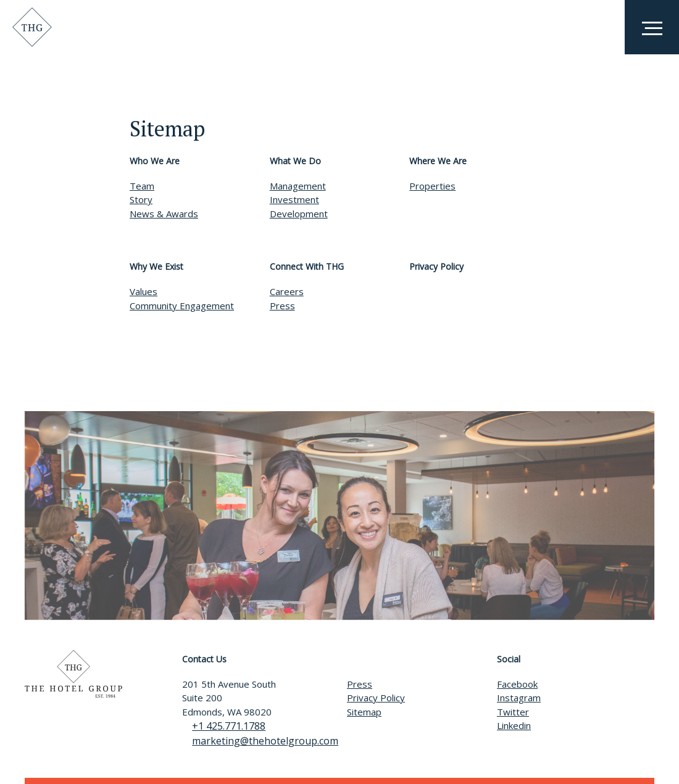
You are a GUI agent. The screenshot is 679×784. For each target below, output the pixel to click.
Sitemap (364, 712)
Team (142, 186)
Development (299, 214)
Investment (294, 199)
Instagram (519, 698)
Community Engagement (182, 306)
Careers (287, 291)
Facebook (517, 684)
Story (141, 199)
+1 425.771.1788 (219, 726)
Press (282, 306)
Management (298, 186)
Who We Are (155, 161)
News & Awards (164, 214)
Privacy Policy (436, 266)
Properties (432, 186)
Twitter (513, 712)
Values (144, 291)
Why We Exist (156, 266)
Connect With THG (307, 266)
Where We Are (438, 161)
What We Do (295, 161)
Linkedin (514, 725)
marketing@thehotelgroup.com (255, 741)
